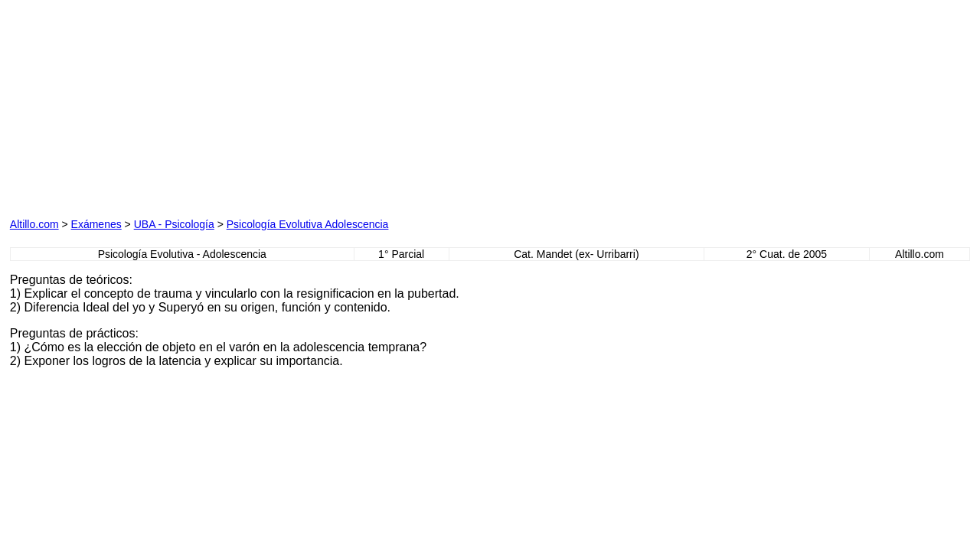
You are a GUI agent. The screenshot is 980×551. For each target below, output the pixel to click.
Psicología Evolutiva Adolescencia (308, 224)
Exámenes (96, 224)
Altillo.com (34, 224)
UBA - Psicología (174, 224)
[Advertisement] (185, 106)
